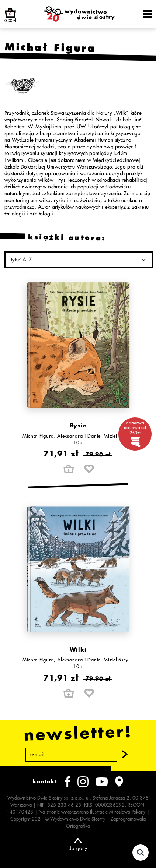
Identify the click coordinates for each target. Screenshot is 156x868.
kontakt (45, 781)
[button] (125, 755)
